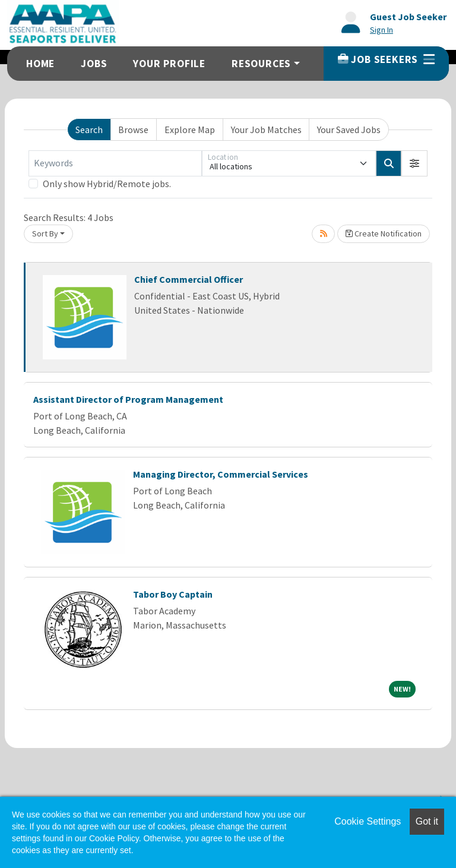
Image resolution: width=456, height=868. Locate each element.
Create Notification (384, 233)
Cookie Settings (368, 821)
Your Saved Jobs (349, 130)
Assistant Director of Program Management (128, 399)
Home (40, 64)
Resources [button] (261, 64)
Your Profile (169, 64)
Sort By (45, 233)
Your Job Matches (266, 130)
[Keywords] (115, 163)
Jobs (94, 64)
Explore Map (190, 130)
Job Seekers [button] (386, 59)
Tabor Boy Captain (173, 594)
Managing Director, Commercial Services (221, 474)
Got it (427, 821)
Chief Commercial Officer (189, 279)
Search (89, 130)
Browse (133, 130)
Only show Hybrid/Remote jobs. (107, 184)
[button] (414, 163)
